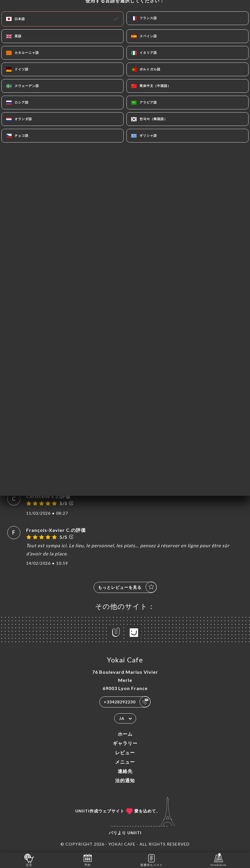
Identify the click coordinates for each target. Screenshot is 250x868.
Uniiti (134, 833)
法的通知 (125, 780)
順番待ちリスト (152, 860)
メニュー (125, 762)
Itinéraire (218, 860)
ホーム (125, 734)
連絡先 (125, 771)
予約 (88, 860)
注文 (29, 860)
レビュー (125, 752)
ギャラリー (125, 743)
